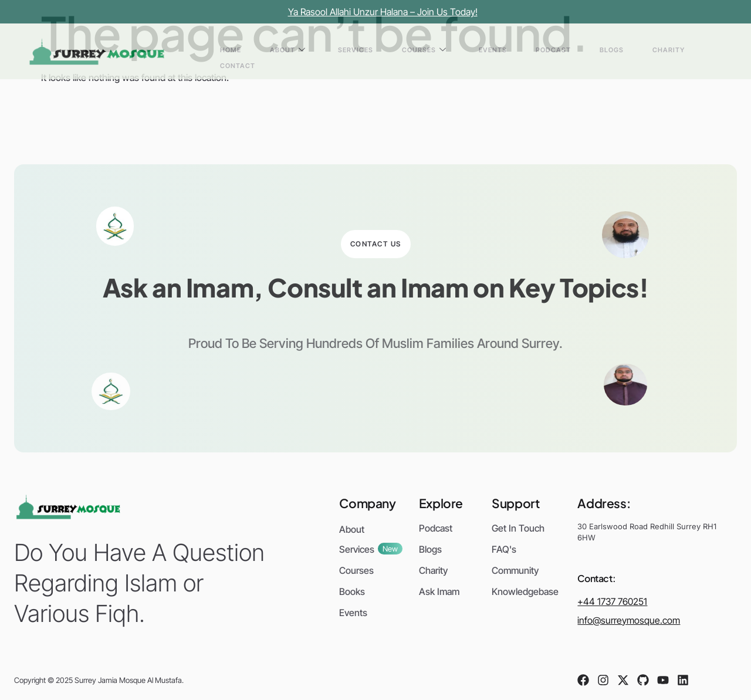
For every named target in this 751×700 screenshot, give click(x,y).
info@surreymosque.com (629, 620)
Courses (481, 51)
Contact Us (376, 244)
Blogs (610, 51)
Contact (691, 51)
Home (346, 51)
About (383, 51)
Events (530, 51)
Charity (648, 51)
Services (432, 51)
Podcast (571, 51)
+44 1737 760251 (612, 601)
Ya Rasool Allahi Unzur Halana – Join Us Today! (383, 12)
